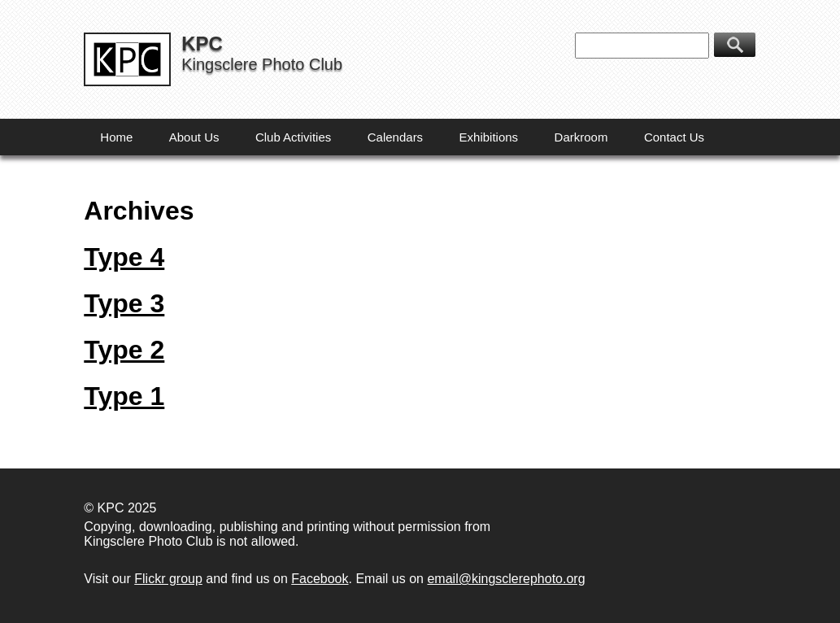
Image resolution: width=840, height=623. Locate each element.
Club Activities (293, 137)
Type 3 (124, 303)
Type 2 (124, 350)
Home (116, 137)
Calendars (395, 137)
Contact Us (674, 137)
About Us (194, 137)
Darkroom (581, 137)
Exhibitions (489, 137)
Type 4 (124, 257)
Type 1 (124, 396)
